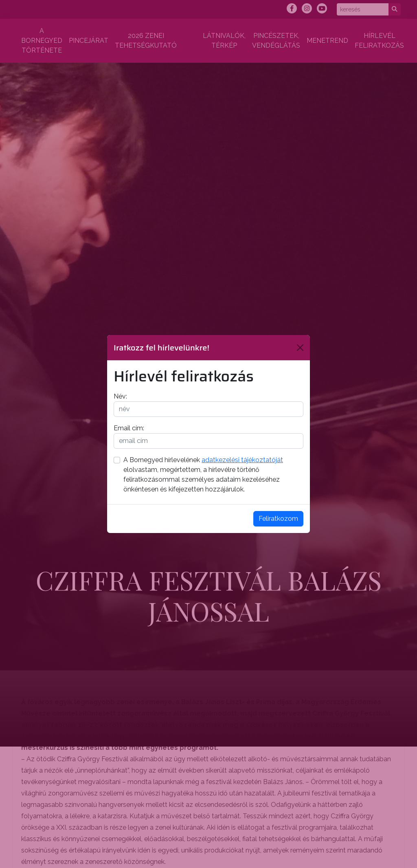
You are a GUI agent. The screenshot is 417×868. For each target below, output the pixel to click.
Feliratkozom (278, 519)
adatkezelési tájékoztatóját (242, 460)
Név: (120, 396)
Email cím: (129, 428)
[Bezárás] (300, 348)
